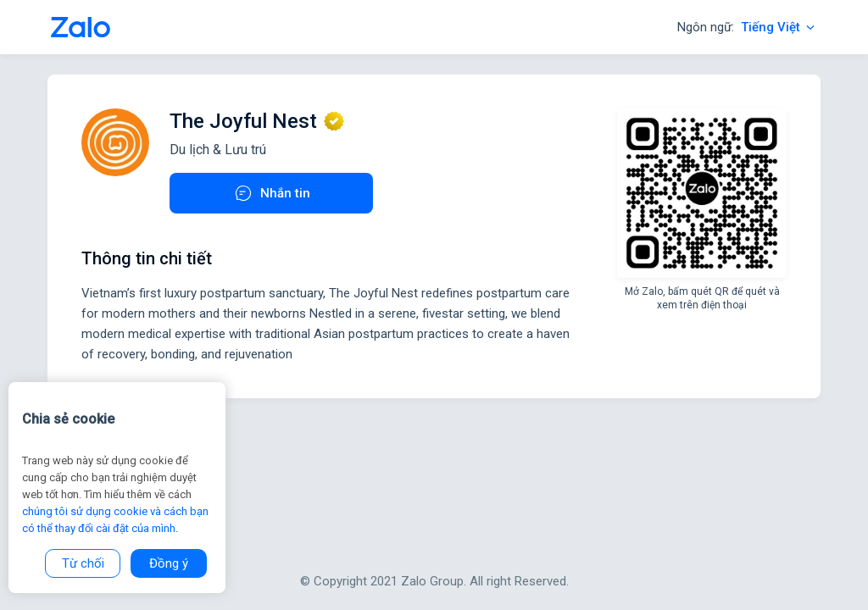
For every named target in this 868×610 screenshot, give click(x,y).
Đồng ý (169, 563)
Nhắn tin (272, 193)
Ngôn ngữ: (747, 27)
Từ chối (83, 563)
